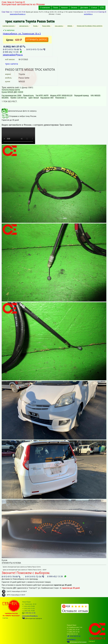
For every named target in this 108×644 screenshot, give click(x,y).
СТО (102, 8)
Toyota (35, 26)
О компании (45, 8)
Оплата (74, 8)
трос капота (59, 26)
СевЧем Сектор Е (9, 26)
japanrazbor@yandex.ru (18, 14)
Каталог (65, 8)
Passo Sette (46, 26)
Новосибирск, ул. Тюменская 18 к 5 (22, 34)
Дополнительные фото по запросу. (19, 111)
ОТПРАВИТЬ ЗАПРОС (37, 40)
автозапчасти (24, 26)
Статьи (94, 8)
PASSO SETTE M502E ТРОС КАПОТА (90, 26)
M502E (70, 26)
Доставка (84, 8)
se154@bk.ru (88, 14)
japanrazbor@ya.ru (13, 55)
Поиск (56, 8)
